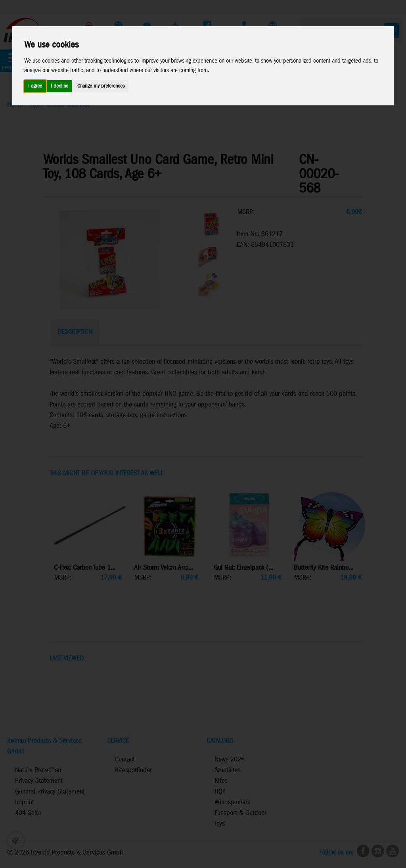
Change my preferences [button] (101, 86)
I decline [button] (59, 86)
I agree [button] (35, 86)
